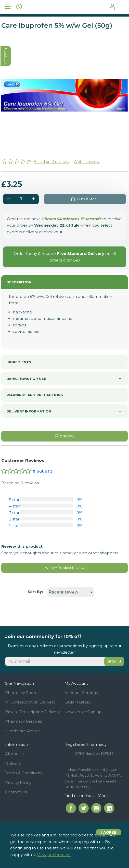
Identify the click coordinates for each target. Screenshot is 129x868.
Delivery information (29, 411)
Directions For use (26, 379)
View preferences (54, 855)
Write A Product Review (65, 568)
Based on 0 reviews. (51, 162)
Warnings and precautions (35, 395)
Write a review (87, 162)
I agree (109, 832)
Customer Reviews (23, 461)
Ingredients (19, 362)
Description (19, 282)
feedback (6, 56)
